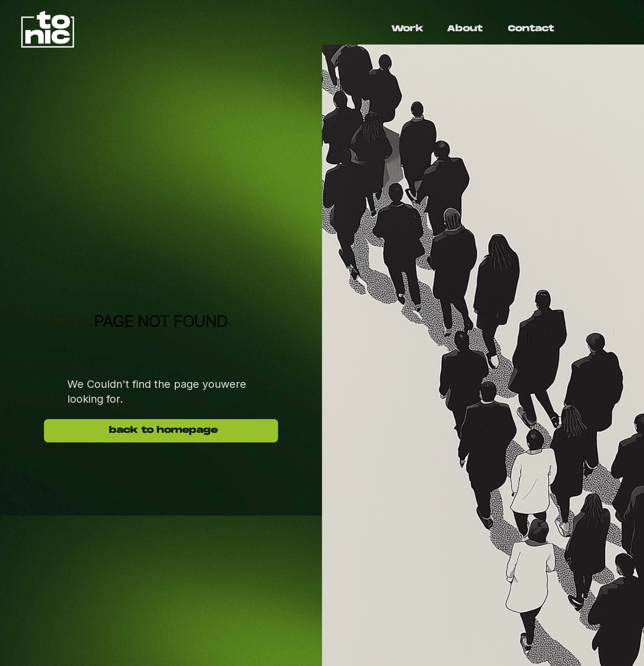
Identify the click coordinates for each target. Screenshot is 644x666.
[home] (172, 29)
